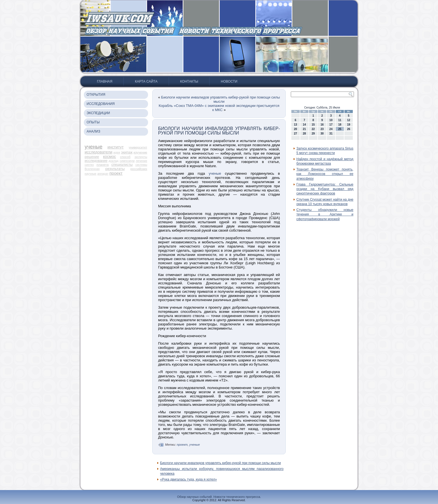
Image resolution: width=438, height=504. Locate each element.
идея (117, 152)
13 (295, 125)
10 (331, 120)
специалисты (122, 165)
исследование (96, 161)
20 (295, 129)
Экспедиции (98, 113)
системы (141, 165)
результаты (115, 169)
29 (313, 134)
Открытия (96, 95)
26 (349, 129)
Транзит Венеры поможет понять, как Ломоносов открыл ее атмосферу (325, 174)
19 (349, 125)
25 (340, 129)
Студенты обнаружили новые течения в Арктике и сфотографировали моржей (325, 214)
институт (116, 147)
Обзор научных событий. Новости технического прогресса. (219, 497)
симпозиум (127, 161)
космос (109, 157)
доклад (114, 161)
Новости (229, 81)
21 (304, 129)
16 (322, 125)
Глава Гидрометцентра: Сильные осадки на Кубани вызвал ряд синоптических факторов (325, 189)
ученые (94, 147)
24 (331, 129)
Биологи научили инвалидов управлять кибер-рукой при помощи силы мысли (221, 99)
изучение (140, 152)
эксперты (141, 157)
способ (125, 157)
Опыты (93, 122)
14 (304, 125)
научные (91, 174)
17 (331, 125)
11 (340, 120)
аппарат (103, 174)
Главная (105, 81)
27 (295, 134)
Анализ (93, 131)
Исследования (101, 104)
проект (116, 173)
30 (322, 134)
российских (139, 169)
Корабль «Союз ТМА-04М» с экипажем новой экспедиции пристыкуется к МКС (219, 108)
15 (313, 125)
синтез (89, 165)
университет (138, 147)
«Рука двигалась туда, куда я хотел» (188, 479)
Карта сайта (146, 81)
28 (304, 134)
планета (102, 165)
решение (92, 157)
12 (349, 120)
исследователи (98, 152)
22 (313, 129)
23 (322, 129)
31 (331, 134)
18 (340, 125)
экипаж (127, 152)
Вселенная (92, 169)
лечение (141, 161)
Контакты (189, 81)
